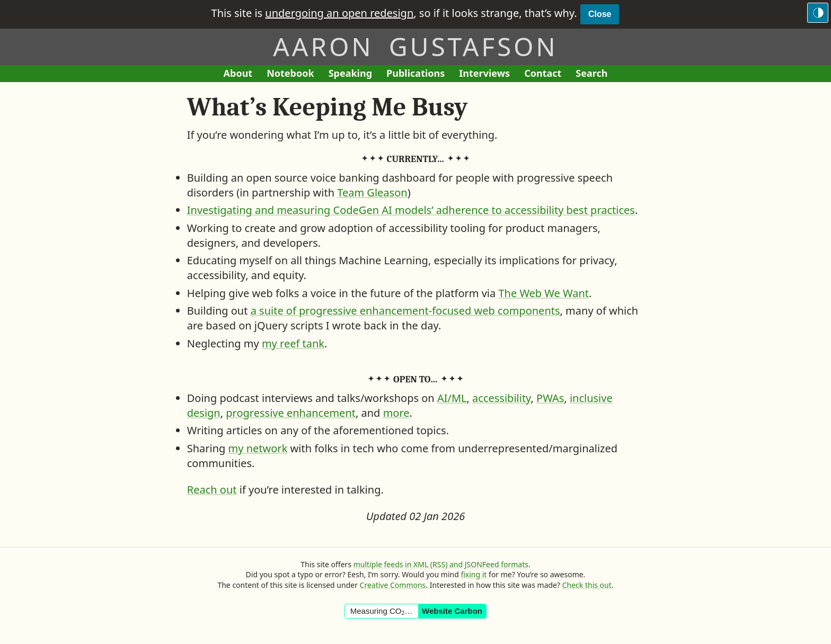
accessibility (501, 398)
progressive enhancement (291, 413)
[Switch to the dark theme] (818, 13)
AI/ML (452, 398)
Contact (546, 74)
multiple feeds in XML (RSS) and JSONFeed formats (441, 564)
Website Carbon (452, 611)
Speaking (354, 74)
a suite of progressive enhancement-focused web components (405, 311)
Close (600, 14)
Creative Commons (393, 585)
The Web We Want (543, 293)
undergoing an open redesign (339, 13)
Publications (415, 74)
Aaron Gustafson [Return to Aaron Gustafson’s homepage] (415, 46)
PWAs (550, 398)
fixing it (474, 574)
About (242, 74)
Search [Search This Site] (591, 73)
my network (258, 448)
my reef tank (293, 343)
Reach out (212, 490)
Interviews (488, 74)
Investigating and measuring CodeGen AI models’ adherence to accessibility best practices (411, 210)
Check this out (587, 585)
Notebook (290, 74)
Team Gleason (372, 193)
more (396, 413)
